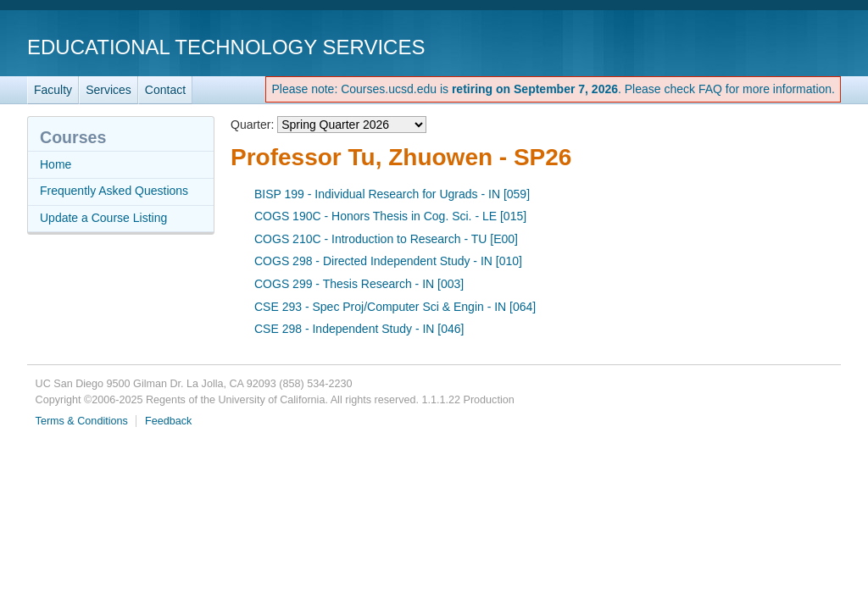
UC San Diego (744, 46)
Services (108, 90)
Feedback (168, 421)
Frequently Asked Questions (114, 191)
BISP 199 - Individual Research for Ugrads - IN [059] (392, 194)
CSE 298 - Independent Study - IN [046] (359, 329)
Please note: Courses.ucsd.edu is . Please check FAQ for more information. (553, 89)
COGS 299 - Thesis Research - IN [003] (359, 284)
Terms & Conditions (82, 421)
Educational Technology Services (226, 47)
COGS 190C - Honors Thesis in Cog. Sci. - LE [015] (390, 216)
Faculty (53, 90)
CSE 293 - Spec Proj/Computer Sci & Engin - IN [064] (395, 307)
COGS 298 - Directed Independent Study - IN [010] (388, 261)
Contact (165, 90)
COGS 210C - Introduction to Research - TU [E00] (386, 239)
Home (56, 164)
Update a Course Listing (103, 218)
